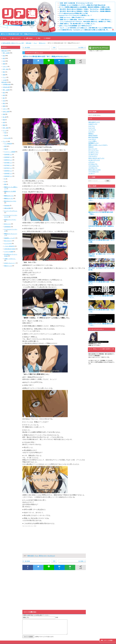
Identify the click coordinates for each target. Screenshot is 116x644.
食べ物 (4, 117)
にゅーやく (92, 132)
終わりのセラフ (8, 241)
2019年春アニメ (8, 157)
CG (5, 182)
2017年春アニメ (8, 165)
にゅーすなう (92, 139)
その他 (4, 80)
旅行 (4, 98)
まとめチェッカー (94, 153)
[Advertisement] (54, 105)
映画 (4, 120)
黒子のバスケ (39, 53)
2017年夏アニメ (8, 163)
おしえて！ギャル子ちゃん (11, 211)
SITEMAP (48, 38)
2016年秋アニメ (8, 171)
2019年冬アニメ (8, 160)
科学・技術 (6, 69)
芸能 (4, 75)
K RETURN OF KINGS (10, 249)
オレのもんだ (51, 556)
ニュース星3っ (93, 141)
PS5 (5, 133)
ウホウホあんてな (94, 166)
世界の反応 (4, 82)
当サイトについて (16, 38)
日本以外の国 (6, 87)
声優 (5, 149)
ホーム (5, 38)
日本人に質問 (6, 112)
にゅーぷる (92, 128)
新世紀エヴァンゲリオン (10, 220)
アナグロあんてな (94, 172)
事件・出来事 (6, 53)
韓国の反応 (4, 51)
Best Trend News (93, 137)
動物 (4, 125)
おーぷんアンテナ (94, 151)
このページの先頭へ (108, 640)
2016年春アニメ (8, 176)
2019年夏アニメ (8, 154)
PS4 (5, 135)
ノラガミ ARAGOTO (9, 246)
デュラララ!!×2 (8, 244)
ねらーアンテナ (93, 149)
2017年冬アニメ (8, 168)
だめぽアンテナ (93, 124)
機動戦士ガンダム (9, 198)
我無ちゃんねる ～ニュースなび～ (98, 145)
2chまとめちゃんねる (95, 170)
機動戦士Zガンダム (9, 196)
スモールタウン (93, 156)
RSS (39, 38)
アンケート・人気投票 (10, 152)
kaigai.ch (91, 147)
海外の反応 (31, 556)
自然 (4, 122)
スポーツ (5, 67)
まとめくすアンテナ (94, 160)
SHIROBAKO (7, 227)
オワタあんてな (93, 164)
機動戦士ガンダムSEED (10, 191)
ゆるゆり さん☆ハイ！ (10, 263)
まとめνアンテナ (93, 154)
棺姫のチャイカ (8, 266)
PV (5, 179)
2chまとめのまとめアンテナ (96, 158)
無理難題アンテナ (94, 143)
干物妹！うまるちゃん (10, 259)
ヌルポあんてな (93, 168)
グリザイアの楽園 (9, 252)
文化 (4, 61)
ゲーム (4, 131)
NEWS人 (91, 134)
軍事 (4, 64)
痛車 (5, 184)
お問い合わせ (29, 38)
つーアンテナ (92, 130)
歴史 (4, 72)
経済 (4, 58)
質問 (5, 146)
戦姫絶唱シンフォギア (10, 238)
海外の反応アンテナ (94, 122)
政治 (4, 56)
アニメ (36, 556)
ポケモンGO (7, 138)
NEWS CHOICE (93, 135)
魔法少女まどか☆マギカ (10, 201)
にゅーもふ (92, 126)
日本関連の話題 (7, 84)
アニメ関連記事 (8, 144)
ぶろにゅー (92, 162)
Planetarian (7, 205)
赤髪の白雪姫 (7, 208)
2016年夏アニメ (8, 173)
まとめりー (92, 173)
